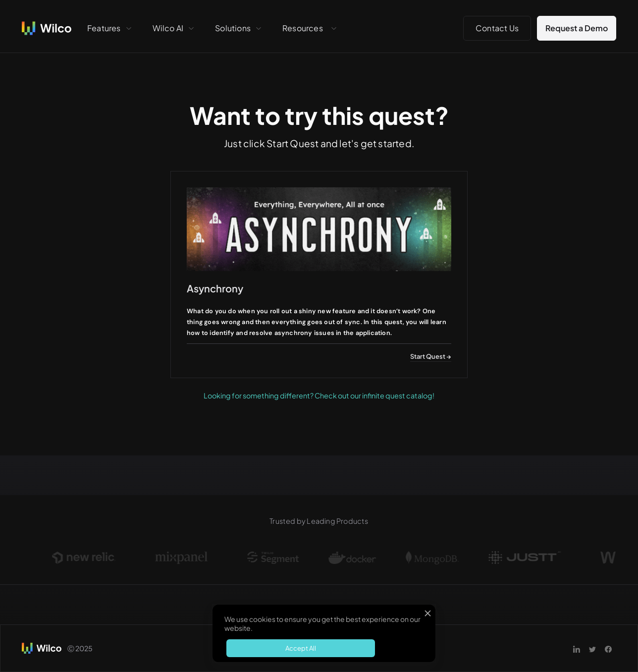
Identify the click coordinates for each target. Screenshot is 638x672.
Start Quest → (431, 356)
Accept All (301, 648)
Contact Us (497, 28)
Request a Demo (577, 28)
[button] (110, 28)
